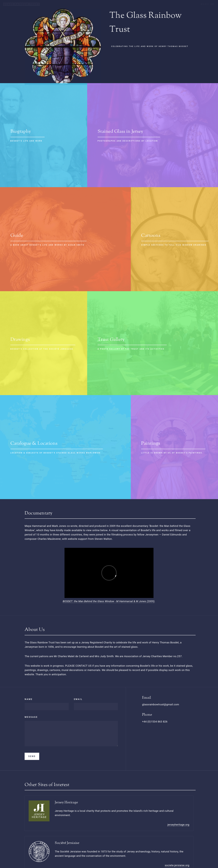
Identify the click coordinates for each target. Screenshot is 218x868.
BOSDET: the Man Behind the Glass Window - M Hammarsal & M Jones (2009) (109, 601)
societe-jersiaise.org (177, 865)
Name (29, 699)
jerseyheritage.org (178, 825)
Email (78, 699)
